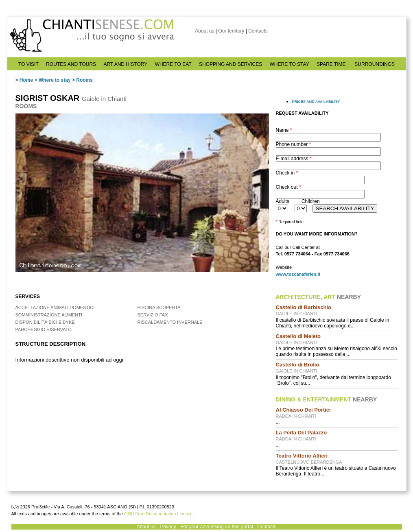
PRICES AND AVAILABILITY (316, 102)
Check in (287, 173)
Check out (288, 187)
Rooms (84, 80)
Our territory (231, 31)
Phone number (294, 144)
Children (311, 201)
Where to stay (55, 80)
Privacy (168, 527)
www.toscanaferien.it (298, 274)
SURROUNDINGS (375, 64)
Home (26, 80)
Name (284, 130)
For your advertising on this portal (216, 527)
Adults (283, 201)
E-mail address (294, 159)
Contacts (258, 31)
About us (204, 31)
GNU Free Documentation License (158, 514)
